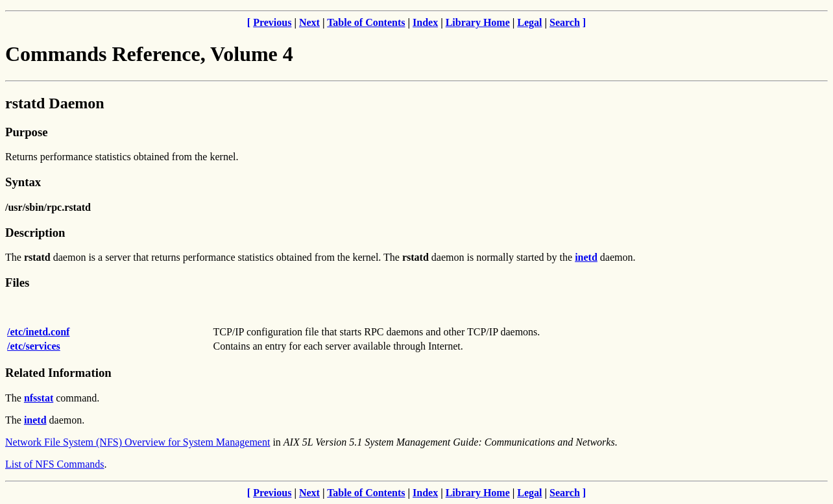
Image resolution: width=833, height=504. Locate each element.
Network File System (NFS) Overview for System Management (138, 442)
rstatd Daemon (55, 103)
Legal (529, 22)
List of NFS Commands (54, 464)
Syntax (23, 182)
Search (565, 22)
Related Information (58, 373)
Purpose (26, 132)
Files (17, 282)
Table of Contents (366, 22)
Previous (272, 22)
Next (309, 22)
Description (35, 233)
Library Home (478, 22)
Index (425, 22)
